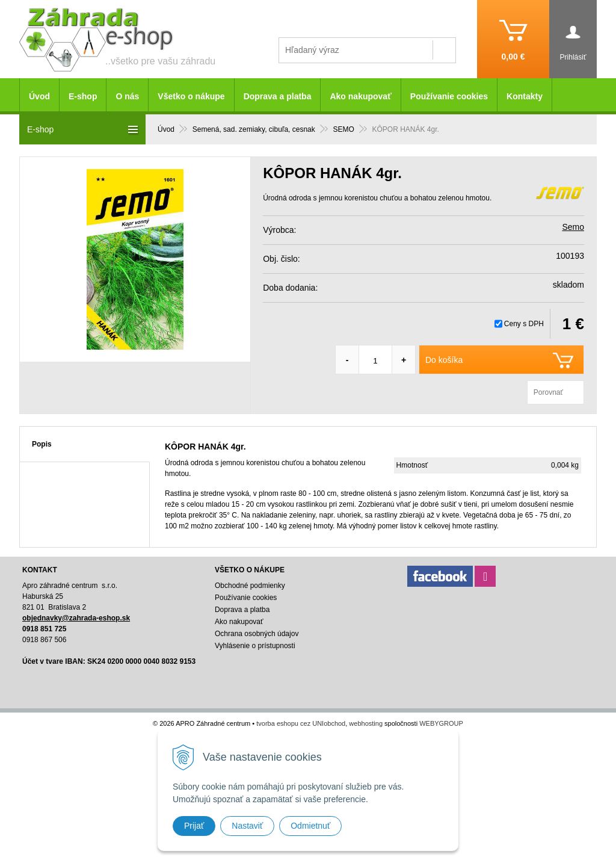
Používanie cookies (449, 96)
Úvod (39, 96)
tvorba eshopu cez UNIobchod (301, 723)
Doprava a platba (278, 96)
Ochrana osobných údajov (257, 634)
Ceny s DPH (524, 324)
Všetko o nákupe (191, 96)
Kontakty (525, 96)
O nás (127, 96)
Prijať (194, 826)
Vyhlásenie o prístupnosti (255, 646)
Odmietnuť (310, 826)
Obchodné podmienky (250, 586)
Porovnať (548, 392)
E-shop (83, 96)
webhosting (366, 723)
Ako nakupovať (360, 96)
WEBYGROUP (441, 723)
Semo (573, 227)
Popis (42, 444)
